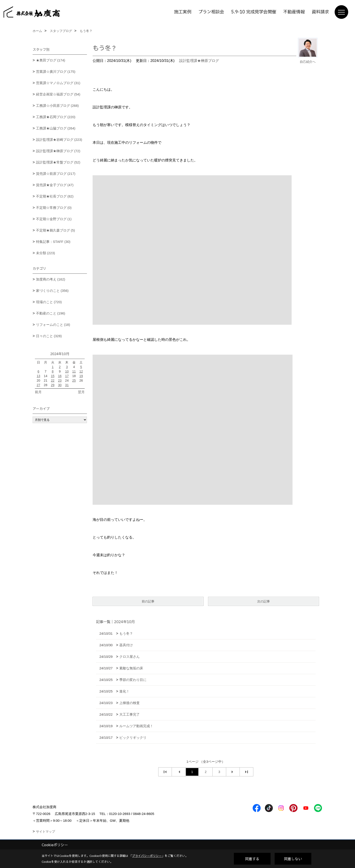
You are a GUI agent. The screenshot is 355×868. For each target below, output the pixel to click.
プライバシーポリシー (147, 856)
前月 (38, 392)
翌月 (81, 392)
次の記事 (264, 601)
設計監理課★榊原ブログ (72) (58, 151)
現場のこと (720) (49, 302)
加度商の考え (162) (51, 279)
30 (60, 385)
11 (74, 371)
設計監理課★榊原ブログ (199, 61)
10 (67, 371)
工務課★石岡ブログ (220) (56, 117)
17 (67, 376)
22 (53, 380)
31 (67, 385)
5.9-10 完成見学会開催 (254, 12)
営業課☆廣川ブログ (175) (56, 72)
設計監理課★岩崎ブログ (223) (59, 140)
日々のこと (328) (49, 336)
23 (60, 380)
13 (38, 376)
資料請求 (320, 12)
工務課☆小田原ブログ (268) (57, 106)
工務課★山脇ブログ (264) (56, 128)
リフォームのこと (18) (53, 325)
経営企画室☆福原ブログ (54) (58, 94)
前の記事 (148, 601)
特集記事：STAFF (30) (53, 242)
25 (74, 380)
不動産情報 (294, 12)
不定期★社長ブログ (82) (55, 196)
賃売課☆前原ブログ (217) (56, 174)
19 (81, 376)
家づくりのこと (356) (52, 291)
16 (60, 376)
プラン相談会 (211, 12)
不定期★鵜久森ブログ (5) (56, 230)
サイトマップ (46, 831)
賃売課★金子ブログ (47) (55, 185)
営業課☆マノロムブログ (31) (58, 83)
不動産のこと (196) (51, 313)
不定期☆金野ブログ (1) (54, 219)
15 (53, 376)
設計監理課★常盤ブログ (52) (58, 162)
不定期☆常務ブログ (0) (54, 208)
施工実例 (183, 12)
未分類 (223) (46, 253)
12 (81, 371)
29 (53, 385)
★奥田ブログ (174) (51, 60)
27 (38, 385)
